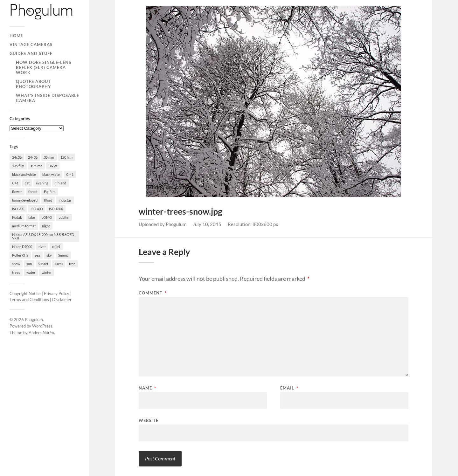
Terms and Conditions (29, 300)
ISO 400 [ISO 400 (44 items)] (37, 209)
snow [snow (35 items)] (16, 264)
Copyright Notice (25, 293)
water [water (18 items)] (31, 272)
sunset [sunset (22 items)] (43, 264)
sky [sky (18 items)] (49, 255)
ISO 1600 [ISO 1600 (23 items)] (56, 209)
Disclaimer (62, 300)
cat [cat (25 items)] (27, 183)
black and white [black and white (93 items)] (24, 174)
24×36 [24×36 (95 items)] (33, 157)
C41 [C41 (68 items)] (15, 183)
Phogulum (34, 320)
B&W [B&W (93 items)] (53, 166)
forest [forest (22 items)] (33, 192)
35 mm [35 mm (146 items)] (49, 157)
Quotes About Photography (34, 84)
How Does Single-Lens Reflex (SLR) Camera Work (44, 67)
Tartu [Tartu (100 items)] (59, 264)
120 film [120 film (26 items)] (66, 157)
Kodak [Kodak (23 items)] (17, 217)
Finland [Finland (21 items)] (60, 183)
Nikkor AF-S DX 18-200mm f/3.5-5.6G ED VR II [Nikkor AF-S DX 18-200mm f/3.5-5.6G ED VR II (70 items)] (43, 236)
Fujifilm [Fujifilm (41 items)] (50, 192)
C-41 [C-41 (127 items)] (70, 174)
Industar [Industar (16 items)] (65, 200)
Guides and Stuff (31, 53)
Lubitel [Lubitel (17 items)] (64, 217)
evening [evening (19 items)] (42, 183)
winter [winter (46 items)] (47, 272)
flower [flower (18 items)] (17, 192)
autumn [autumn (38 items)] (36, 166)
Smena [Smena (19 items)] (63, 255)
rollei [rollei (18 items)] (56, 247)
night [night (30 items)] (46, 226)
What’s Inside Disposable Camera (48, 98)
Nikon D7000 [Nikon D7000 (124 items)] (22, 247)
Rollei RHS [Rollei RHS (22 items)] (20, 255)
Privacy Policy (57, 293)
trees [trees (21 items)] (16, 272)
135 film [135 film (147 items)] (18, 166)
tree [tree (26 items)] (72, 264)
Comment (153, 293)
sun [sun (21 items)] (29, 264)
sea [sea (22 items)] (37, 255)
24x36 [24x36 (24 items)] (17, 157)
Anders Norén (41, 333)
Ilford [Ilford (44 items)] (48, 200)
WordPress (42, 326)
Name (147, 388)
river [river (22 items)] (42, 247)
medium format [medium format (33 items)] (24, 226)
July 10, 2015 (207, 224)
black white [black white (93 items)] (51, 174)
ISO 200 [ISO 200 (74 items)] (18, 209)
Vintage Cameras (31, 45)
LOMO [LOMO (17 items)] (47, 217)
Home (16, 36)
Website (149, 420)
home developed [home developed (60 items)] (25, 200)
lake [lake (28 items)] (32, 217)
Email (289, 388)
